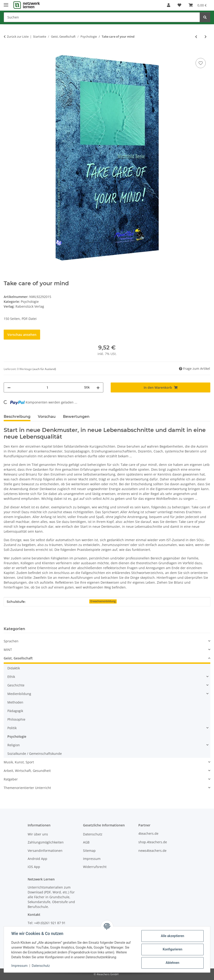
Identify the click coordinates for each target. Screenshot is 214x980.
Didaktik (14, 668)
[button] (169, 5)
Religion (14, 745)
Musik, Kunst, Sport (19, 762)
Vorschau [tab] (47, 417)
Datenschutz (41, 966)
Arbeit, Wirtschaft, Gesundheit (27, 771)
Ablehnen (172, 963)
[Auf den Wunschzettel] (201, 63)
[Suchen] (102, 17)
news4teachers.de (152, 851)
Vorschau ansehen (22, 335)
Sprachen (11, 641)
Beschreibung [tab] (17, 417)
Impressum (19, 966)
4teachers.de (148, 833)
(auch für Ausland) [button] (44, 369)
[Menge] (47, 387)
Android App (37, 859)
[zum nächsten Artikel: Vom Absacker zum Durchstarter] (206, 37)
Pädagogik (15, 711)
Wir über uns (38, 834)
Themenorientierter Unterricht (27, 788)
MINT (8, 650)
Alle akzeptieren (172, 936)
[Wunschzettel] (179, 5)
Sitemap (89, 851)
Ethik (11, 677)
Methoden (15, 702)
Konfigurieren (172, 949)
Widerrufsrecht (95, 867)
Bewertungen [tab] (76, 417)
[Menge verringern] (9, 387)
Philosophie (16, 719)
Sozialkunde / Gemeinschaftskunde (35, 754)
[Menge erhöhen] (98, 387)
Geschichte (16, 685)
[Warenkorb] (198, 5)
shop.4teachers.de (153, 842)
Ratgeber (11, 779)
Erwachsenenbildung (103, 601)
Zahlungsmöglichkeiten (46, 842)
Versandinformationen (45, 851)
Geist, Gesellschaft (18, 658)
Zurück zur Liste (18, 36)
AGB (86, 842)
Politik (12, 728)
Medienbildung (19, 694)
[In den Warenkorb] (7, 52)
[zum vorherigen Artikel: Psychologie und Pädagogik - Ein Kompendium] (196, 37)
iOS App (34, 867)
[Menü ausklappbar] (6, 3)
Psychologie (30, 302)
